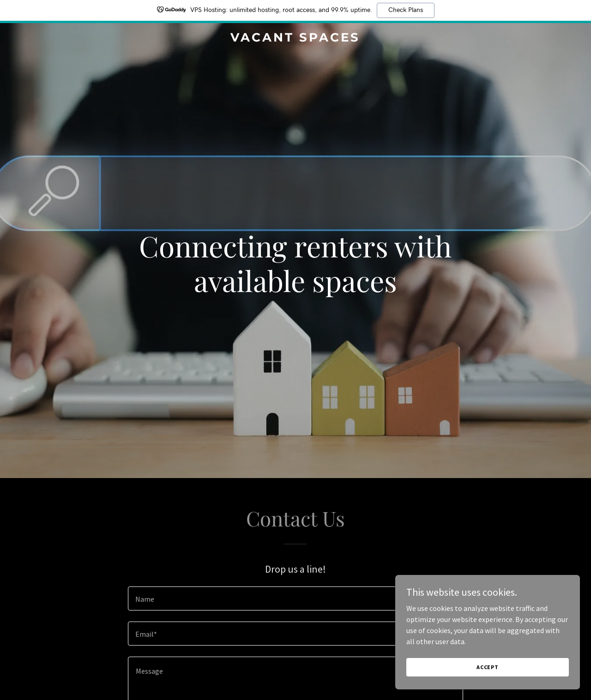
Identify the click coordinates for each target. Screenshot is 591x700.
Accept (488, 667)
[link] (296, 39)
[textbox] (295, 598)
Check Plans (406, 10)
